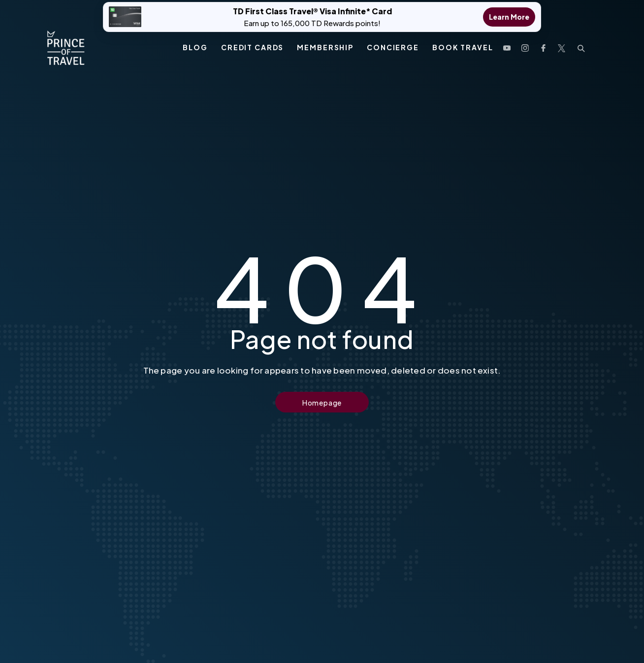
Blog (195, 43)
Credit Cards (252, 43)
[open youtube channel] (507, 42)
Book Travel (463, 43)
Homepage (322, 403)
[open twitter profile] (562, 42)
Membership (325, 43)
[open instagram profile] (525, 42)
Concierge (393, 43)
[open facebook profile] (543, 42)
